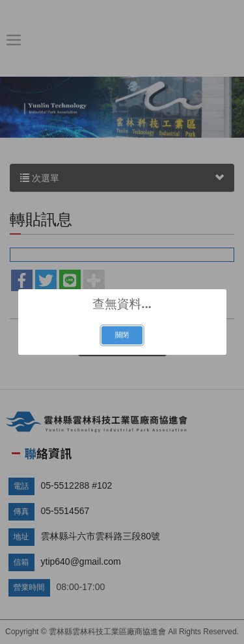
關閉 (122, 335)
